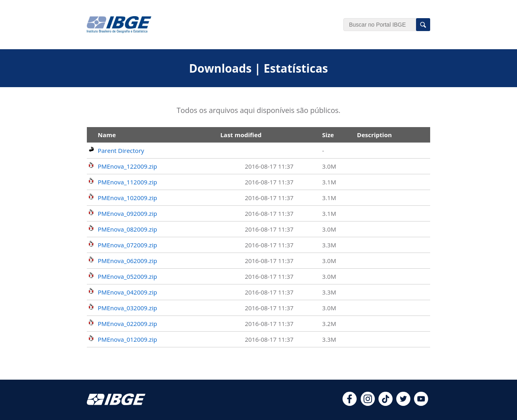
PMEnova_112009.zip (127, 182)
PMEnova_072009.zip (127, 245)
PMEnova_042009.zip (127, 292)
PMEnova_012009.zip (127, 339)
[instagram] (368, 403)
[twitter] (403, 403)
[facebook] (350, 403)
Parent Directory (121, 150)
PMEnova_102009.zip (127, 198)
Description (374, 135)
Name (107, 135)
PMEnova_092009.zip (127, 213)
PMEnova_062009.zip (127, 261)
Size (328, 135)
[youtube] (421, 403)
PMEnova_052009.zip (127, 276)
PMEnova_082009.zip (127, 229)
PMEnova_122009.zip (127, 166)
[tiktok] (386, 403)
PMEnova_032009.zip (127, 308)
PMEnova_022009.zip (127, 324)
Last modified (241, 135)
